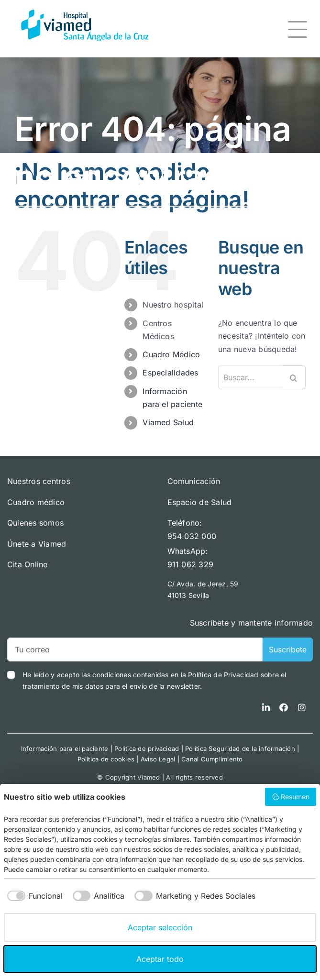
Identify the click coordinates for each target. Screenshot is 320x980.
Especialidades (170, 373)
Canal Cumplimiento (212, 759)
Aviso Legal (158, 759)
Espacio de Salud (200, 502)
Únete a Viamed (37, 544)
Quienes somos (35, 523)
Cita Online (28, 564)
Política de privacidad (147, 749)
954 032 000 (192, 536)
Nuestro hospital (173, 305)
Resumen (291, 797)
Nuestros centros (39, 481)
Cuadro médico (36, 502)
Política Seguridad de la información (240, 749)
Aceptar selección (160, 927)
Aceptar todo (160, 959)
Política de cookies (106, 759)
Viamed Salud (168, 422)
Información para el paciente (65, 749)
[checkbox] (33, 896)
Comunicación (194, 481)
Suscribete (288, 650)
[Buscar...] (250, 377)
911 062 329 (191, 564)
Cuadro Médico (171, 354)
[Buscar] (294, 377)
